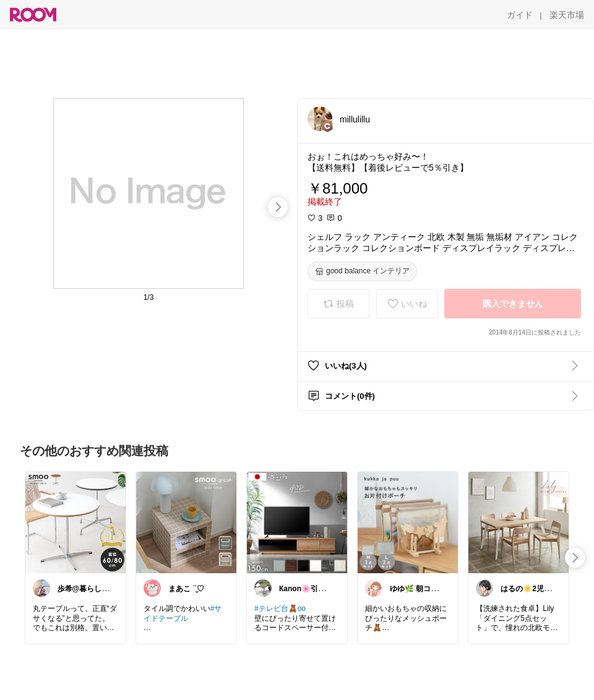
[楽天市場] (567, 15)
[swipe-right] (278, 207)
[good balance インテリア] (362, 271)
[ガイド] (520, 15)
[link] (75, 522)
